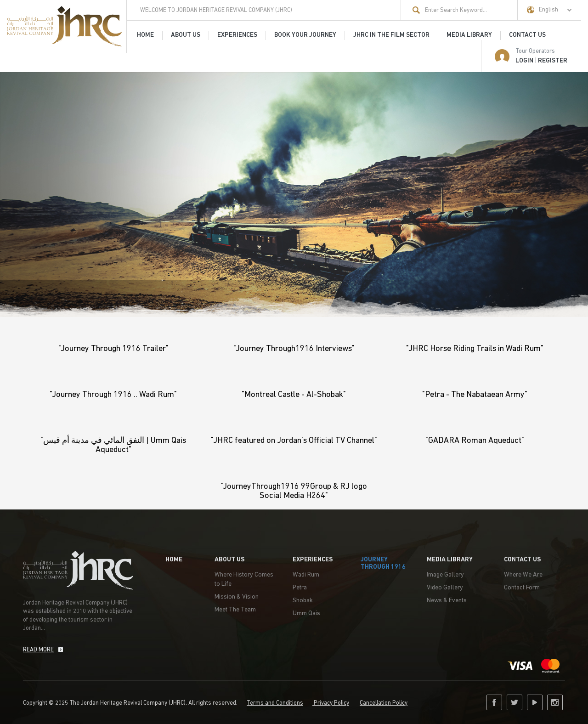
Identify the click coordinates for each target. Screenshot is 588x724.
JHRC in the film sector (391, 35)
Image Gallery (445, 575)
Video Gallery (445, 588)
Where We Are (523, 575)
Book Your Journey (305, 35)
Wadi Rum (306, 575)
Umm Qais (306, 614)
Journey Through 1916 (383, 563)
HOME (145, 35)
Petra (300, 588)
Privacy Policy (331, 703)
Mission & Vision (237, 597)
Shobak (303, 601)
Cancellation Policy (384, 703)
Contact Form (522, 588)
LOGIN (524, 61)
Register (553, 61)
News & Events (447, 601)
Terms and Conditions (275, 703)
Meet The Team (235, 610)
